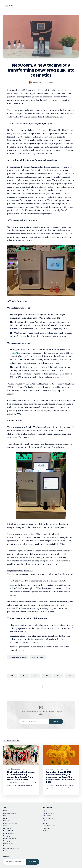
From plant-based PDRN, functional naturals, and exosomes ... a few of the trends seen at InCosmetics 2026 (61, 777)
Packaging (7, 836)
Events (5, 818)
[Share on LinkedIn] (35, 676)
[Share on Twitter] (12, 676)
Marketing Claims (9, 833)
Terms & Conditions (49, 826)
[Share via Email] (58, 676)
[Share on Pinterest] (47, 676)
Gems (5, 826)
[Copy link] (70, 676)
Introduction (7, 828)
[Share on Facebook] (24, 676)
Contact (45, 823)
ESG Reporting (47, 816)
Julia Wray (49, 769)
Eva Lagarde (35, 82)
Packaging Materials (10, 841)
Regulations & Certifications (12, 848)
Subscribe (56, 721)
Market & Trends (38, 657)
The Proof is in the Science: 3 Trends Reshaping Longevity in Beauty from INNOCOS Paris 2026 (21, 776)
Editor (9, 769)
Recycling (6, 846)
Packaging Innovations (10, 838)
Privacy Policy (47, 828)
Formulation (7, 821)
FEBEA (14, 353)
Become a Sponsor (49, 813)
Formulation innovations (18, 657)
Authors (45, 821)
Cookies (45, 831)
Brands (5, 811)
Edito (5, 816)
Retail (5, 851)
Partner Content (8, 843)
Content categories (49, 818)
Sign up (45, 811)
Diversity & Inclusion (9, 813)
